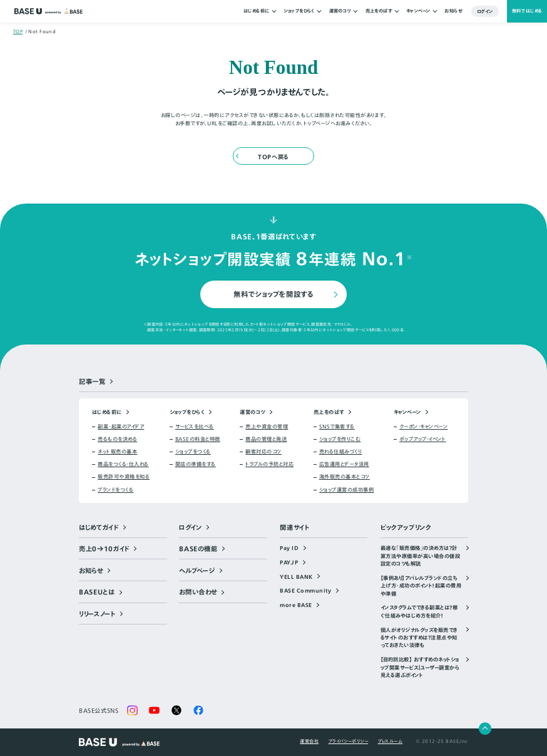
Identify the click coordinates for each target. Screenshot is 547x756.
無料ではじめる (527, 11)
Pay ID (289, 548)
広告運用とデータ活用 (344, 464)
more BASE (296, 605)
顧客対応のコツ (263, 452)
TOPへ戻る (273, 157)
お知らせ (453, 11)
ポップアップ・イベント (422, 439)
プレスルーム (391, 741)
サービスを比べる (195, 427)
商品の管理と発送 (266, 439)
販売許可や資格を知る (124, 477)
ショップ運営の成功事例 (346, 490)
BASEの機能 (198, 549)
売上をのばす (379, 11)
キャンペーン (418, 11)
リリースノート (97, 614)
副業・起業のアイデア (121, 427)
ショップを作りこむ (340, 439)
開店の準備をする (196, 464)
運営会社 (309, 741)
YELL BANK (296, 577)
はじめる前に (257, 11)
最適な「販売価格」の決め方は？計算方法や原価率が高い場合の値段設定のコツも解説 (420, 556)
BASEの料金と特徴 (198, 439)
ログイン (485, 11)
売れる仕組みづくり (340, 452)
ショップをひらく (299, 11)
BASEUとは (97, 592)
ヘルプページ (197, 571)
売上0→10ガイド (104, 549)
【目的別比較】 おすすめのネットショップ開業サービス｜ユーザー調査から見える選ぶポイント (420, 667)
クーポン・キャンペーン (423, 427)
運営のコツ (340, 11)
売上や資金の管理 (267, 427)
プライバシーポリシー (348, 741)
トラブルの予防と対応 (269, 464)
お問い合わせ (198, 592)
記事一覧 (92, 382)
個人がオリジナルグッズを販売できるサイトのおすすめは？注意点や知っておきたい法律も (419, 638)
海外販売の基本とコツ (345, 477)
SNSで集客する (337, 427)
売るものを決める (117, 439)
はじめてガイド (99, 528)
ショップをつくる (193, 452)
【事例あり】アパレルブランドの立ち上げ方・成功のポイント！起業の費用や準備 (421, 586)
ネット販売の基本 (117, 452)
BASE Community (305, 591)
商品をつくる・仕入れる (123, 464)
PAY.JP (289, 562)
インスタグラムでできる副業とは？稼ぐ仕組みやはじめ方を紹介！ (419, 611)
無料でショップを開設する (273, 294)
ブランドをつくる (115, 490)
